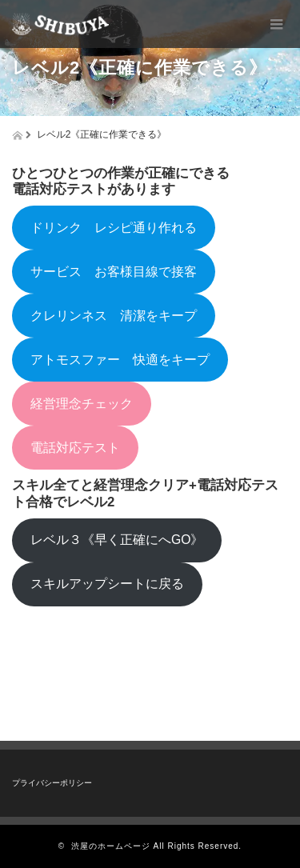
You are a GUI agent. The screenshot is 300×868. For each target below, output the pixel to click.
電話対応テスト (75, 448)
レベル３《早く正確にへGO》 (117, 540)
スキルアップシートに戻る (107, 584)
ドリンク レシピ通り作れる (114, 228)
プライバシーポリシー (52, 783)
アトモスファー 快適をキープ (120, 360)
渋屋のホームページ (111, 846)
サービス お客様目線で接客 (114, 272)
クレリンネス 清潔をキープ (114, 316)
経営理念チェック (82, 404)
